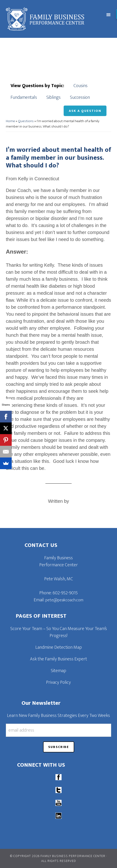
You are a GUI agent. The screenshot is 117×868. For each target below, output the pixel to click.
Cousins (80, 86)
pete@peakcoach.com (64, 600)
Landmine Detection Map (59, 647)
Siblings (53, 97)
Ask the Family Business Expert (58, 659)
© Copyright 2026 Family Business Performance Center (58, 856)
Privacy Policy (58, 682)
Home (10, 121)
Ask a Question (85, 111)
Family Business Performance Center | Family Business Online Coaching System (47, 19)
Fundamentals (24, 97)
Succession (80, 97)
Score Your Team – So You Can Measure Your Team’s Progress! (59, 632)
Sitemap (58, 671)
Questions (26, 121)
